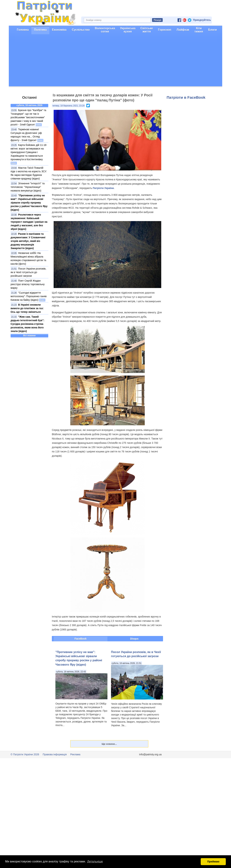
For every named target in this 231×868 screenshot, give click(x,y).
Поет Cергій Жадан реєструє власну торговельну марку (28, 284)
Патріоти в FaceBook (186, 97)
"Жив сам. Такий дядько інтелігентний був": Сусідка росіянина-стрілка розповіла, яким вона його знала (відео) (27, 324)
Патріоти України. (104, 188)
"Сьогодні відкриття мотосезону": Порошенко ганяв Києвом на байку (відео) (29, 296)
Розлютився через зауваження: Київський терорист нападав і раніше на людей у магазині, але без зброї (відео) (29, 222)
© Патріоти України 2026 (25, 754)
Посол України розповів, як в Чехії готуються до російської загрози (28, 272)
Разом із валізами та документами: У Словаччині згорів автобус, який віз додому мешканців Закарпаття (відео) (28, 241)
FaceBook (81, 639)
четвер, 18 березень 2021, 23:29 (68, 106)
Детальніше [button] (95, 861)
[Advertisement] (115, 61)
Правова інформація (55, 754)
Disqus (134, 639)
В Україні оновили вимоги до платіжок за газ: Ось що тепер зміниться (27, 308)
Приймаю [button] (213, 862)
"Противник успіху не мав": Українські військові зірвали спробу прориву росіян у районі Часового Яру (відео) (29, 203)
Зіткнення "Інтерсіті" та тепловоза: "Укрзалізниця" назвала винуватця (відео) (28, 187)
